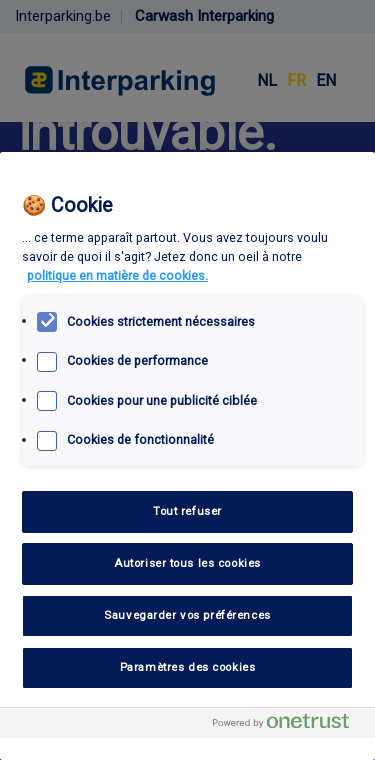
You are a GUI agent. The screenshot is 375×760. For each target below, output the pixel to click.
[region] (187, 456)
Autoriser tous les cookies (187, 563)
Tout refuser (187, 511)
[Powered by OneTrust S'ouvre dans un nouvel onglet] (289, 725)
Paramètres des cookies (188, 667)
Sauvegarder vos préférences (187, 615)
